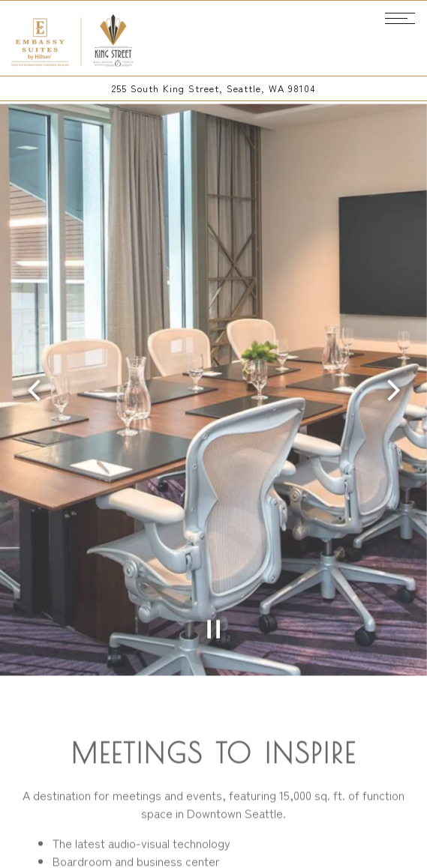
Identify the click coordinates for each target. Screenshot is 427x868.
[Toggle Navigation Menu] (400, 18)
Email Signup (213, 849)
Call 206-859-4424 (213, 811)
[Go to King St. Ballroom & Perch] (213, 88)
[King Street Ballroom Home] (73, 38)
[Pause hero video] (214, 611)
